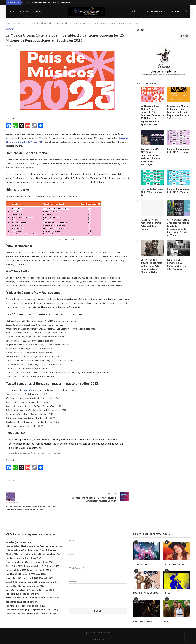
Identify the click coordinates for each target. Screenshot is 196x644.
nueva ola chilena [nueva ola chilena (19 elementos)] (33, 586)
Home (12, 11)
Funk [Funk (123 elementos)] (32, 570)
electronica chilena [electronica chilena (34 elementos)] (41, 562)
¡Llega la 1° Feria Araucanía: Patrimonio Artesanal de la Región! (152, 224)
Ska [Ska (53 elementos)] (21, 614)
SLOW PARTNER (141, 564)
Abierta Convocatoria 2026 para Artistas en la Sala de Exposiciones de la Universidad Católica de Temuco (178, 228)
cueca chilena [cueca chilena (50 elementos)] (51, 554)
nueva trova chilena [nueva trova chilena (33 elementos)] (18, 590)
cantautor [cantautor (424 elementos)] (53, 546)
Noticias (23, 11)
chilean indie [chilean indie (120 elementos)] (15, 550)
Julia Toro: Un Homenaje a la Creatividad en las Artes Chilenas (176, 264)
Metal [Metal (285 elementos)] (12, 582)
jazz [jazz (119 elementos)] (41, 574)
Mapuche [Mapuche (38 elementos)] (46, 578)
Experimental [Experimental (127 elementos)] (34, 566)
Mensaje (98, 583)
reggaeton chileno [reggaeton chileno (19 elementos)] (17, 610)
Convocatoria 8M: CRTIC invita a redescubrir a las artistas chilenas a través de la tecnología (151, 157)
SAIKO (166, 621)
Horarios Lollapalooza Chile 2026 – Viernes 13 (178, 192)
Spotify (11, 481)
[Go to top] (98, 640)
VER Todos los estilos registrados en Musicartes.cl (32, 534)
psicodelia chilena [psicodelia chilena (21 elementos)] (17, 598)
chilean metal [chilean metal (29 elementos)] (34, 550)
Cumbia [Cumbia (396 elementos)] (13, 558)
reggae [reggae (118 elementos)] (39, 606)
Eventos (37, 11)
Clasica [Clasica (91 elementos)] (12, 554)
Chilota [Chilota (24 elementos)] (51, 550)
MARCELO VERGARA (143, 621)
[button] (25, 3)
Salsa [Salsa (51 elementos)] (11, 614)
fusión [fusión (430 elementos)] (45, 570)
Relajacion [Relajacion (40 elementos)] (38, 610)
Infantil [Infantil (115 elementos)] (28, 574)
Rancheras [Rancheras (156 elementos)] (14, 602)
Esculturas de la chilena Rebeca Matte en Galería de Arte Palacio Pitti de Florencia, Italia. (152, 266)
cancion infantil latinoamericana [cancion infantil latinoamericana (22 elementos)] (25, 546)
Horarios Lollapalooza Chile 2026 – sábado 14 (152, 192)
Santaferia (29, 390)
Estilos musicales (156, 11)
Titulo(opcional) (98, 572)
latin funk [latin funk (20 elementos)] (31, 578)
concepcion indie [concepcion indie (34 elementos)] (30, 554)
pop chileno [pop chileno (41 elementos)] (31, 594)
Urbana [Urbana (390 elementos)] (33, 614)
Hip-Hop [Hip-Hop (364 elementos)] (13, 574)
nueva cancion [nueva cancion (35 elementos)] (49, 582)
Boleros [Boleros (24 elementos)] (26, 543)
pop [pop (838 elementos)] (49, 590)
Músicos (136, 11)
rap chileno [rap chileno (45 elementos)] (31, 602)
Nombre (98, 545)
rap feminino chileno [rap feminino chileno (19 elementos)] (18, 606)
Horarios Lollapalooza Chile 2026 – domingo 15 (178, 152)
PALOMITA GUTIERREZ (175, 564)
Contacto (175, 11)
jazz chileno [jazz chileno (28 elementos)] (14, 578)
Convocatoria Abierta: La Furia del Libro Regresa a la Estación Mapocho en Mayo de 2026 (178, 112)
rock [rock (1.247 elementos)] (52, 610)
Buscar (140, 30)
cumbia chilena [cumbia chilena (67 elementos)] (31, 558)
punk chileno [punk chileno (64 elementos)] (50, 598)
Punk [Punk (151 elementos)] (35, 598)
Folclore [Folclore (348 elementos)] (52, 566)
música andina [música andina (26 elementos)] (28, 582)
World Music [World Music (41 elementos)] (49, 614)
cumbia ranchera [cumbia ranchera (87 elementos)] (17, 562)
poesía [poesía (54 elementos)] (37, 590)
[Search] (186, 11)
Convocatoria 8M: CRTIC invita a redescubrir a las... (53, 2)
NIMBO (167, 593)
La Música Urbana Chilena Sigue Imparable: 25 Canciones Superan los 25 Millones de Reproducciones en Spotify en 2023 (152, 115)
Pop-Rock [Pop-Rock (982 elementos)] (13, 594)
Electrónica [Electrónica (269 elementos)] (14, 566)
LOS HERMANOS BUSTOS (146, 593)
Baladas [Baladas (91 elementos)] (12, 543)
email (98, 558)
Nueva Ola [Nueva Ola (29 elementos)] (13, 586)
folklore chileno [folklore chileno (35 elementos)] (16, 570)
